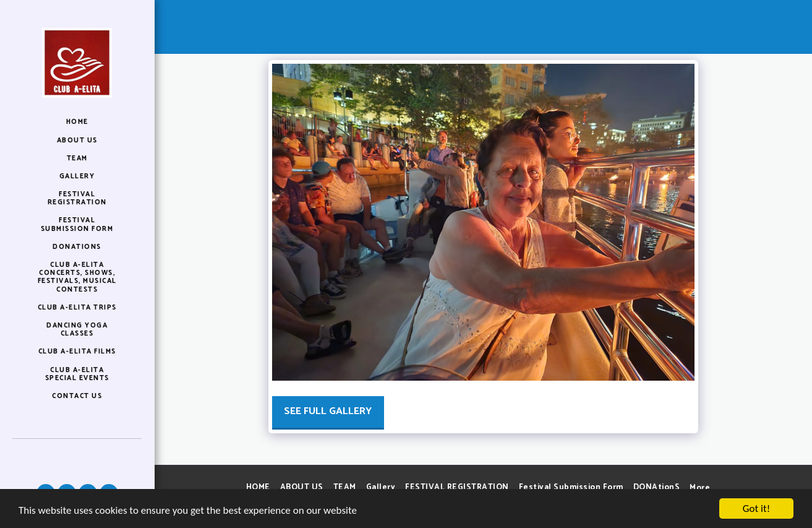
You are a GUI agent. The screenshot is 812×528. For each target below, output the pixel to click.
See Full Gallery (328, 411)
